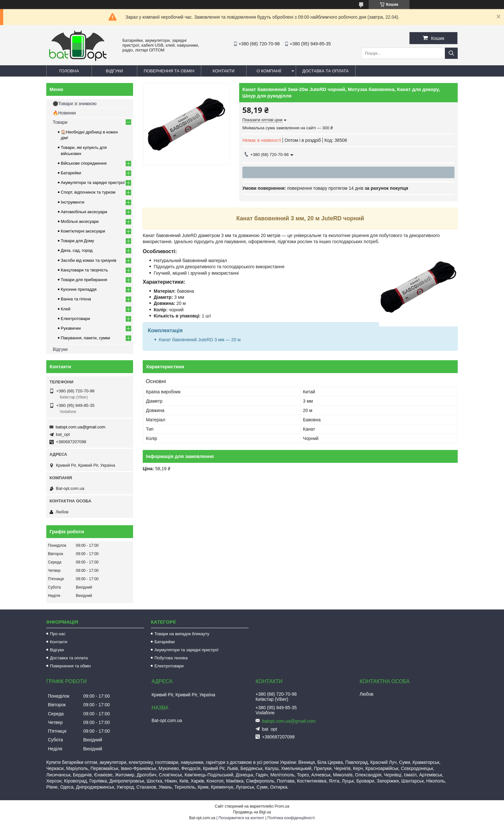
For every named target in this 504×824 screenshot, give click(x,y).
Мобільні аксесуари (80, 221)
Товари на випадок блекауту (182, 634)
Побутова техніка (171, 658)
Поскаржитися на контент (241, 818)
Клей (66, 309)
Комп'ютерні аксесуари (83, 231)
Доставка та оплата (326, 71)
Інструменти (72, 202)
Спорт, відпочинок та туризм (88, 192)
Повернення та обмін (169, 71)
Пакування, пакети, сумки (85, 338)
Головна (69, 71)
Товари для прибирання (84, 280)
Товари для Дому (77, 241)
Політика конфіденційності (291, 818)
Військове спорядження (84, 163)
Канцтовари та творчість (84, 270)
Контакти (224, 71)
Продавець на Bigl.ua (252, 812)
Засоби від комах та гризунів (89, 260)
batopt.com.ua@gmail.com (81, 427)
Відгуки (114, 71)
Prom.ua (282, 806)
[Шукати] (451, 53)
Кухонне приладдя (79, 289)
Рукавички (71, 328)
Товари (60, 122)
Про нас (58, 634)
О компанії (269, 71)
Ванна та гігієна (76, 299)
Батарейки (71, 173)
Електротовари (75, 319)
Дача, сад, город (77, 250)
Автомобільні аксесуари (84, 212)
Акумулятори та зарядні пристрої (93, 183)
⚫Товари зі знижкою (75, 104)
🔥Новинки (64, 113)
